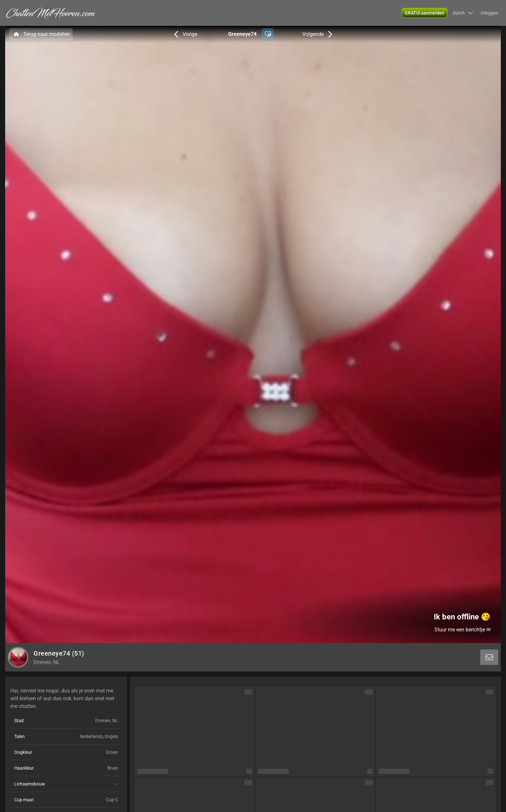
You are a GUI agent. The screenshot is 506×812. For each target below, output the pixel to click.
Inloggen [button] (490, 13)
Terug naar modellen (41, 34)
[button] (425, 13)
